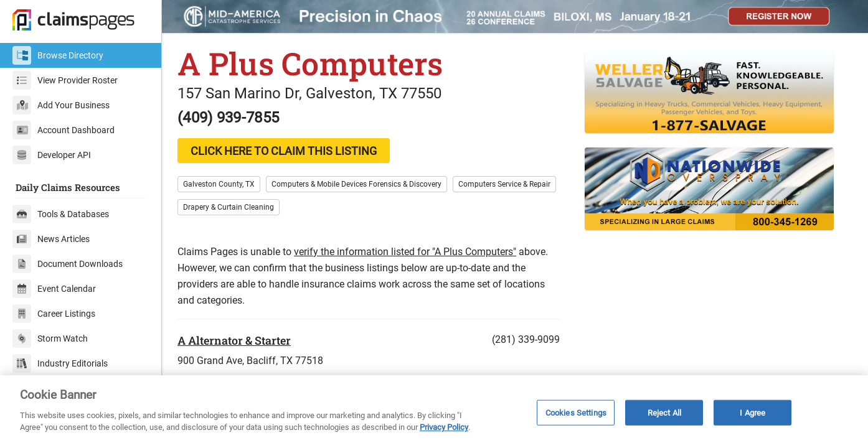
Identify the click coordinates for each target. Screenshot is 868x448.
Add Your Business (61, 105)
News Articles (51, 239)
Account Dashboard (64, 130)
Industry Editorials (60, 363)
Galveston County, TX (219, 184)
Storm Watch (50, 338)
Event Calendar (54, 289)
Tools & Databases (61, 214)
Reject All (664, 412)
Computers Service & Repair (504, 184)
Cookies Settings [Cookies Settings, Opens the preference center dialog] (576, 412)
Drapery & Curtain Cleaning (229, 207)
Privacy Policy (444, 427)
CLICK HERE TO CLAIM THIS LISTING (284, 151)
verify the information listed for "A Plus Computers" (405, 252)
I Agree (752, 412)
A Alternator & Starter (234, 340)
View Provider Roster (65, 80)
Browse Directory (58, 55)
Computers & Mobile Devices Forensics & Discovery (356, 184)
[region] (434, 412)
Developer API (52, 155)
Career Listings (54, 314)
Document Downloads (68, 264)
